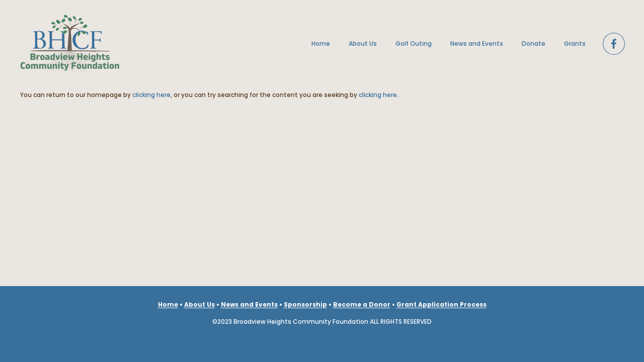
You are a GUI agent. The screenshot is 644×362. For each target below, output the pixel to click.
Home (321, 43)
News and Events (477, 43)
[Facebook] (614, 44)
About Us (363, 43)
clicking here (151, 95)
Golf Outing (414, 43)
